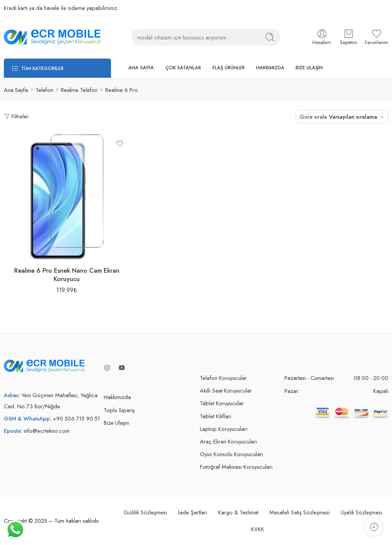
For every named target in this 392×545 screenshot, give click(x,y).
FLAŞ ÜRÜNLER (229, 68)
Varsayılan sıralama (353, 117)
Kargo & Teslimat (238, 512)
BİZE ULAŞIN (309, 68)
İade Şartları (193, 512)
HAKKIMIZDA (270, 68)
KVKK (258, 529)
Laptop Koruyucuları (224, 429)
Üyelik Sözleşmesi (361, 512)
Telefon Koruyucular (223, 378)
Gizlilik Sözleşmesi (145, 512)
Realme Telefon (79, 90)
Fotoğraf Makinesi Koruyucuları (236, 467)
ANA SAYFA (141, 68)
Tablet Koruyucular (222, 403)
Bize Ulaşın (116, 423)
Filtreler (16, 116)
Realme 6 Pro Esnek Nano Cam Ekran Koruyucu (67, 275)
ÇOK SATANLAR (183, 68)
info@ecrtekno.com (47, 431)
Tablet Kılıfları (216, 416)
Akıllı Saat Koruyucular (226, 390)
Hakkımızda (117, 397)
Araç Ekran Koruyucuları (228, 441)
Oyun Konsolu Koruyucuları (231, 454)
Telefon (44, 90)
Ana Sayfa (16, 90)
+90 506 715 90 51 (76, 418)
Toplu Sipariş (119, 410)
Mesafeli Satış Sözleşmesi (300, 512)
